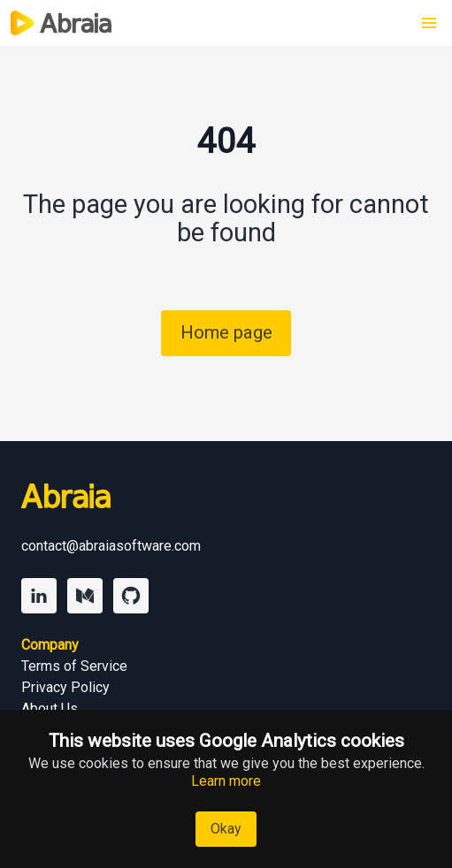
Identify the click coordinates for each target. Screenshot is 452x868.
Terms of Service (74, 666)
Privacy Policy (65, 687)
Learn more (226, 781)
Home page (226, 332)
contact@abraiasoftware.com (111, 546)
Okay (226, 829)
